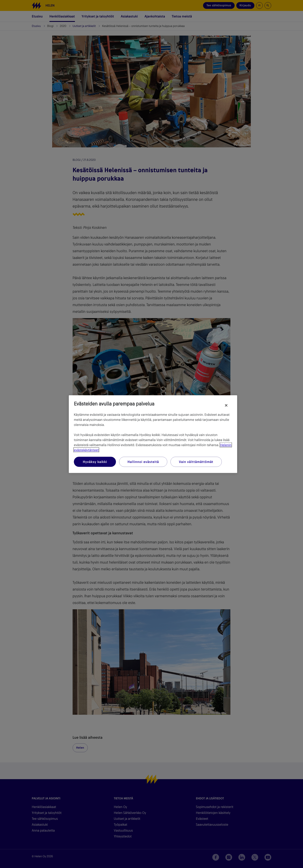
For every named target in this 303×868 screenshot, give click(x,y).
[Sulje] (226, 405)
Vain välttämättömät (196, 462)
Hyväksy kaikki (95, 462)
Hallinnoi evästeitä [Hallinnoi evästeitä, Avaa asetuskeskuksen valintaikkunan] (143, 462)
